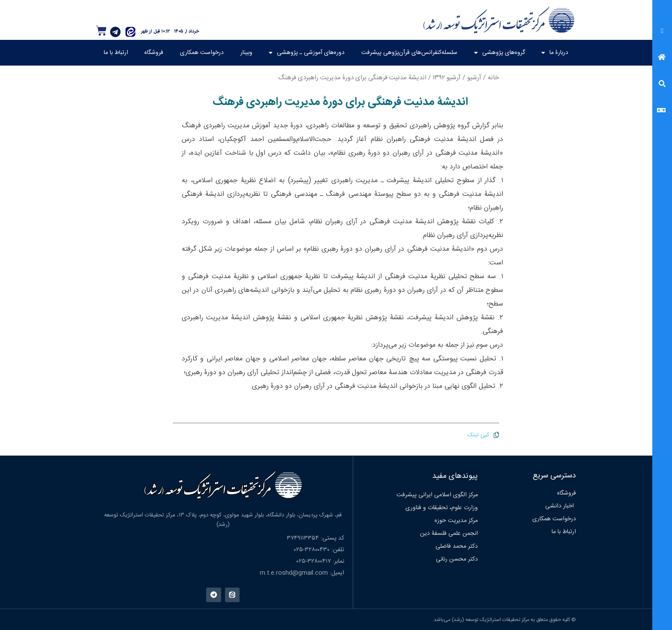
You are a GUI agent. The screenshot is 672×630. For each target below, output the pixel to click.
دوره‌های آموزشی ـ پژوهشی (307, 53)
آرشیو (474, 78)
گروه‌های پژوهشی (499, 53)
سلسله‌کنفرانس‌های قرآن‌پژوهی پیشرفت (409, 53)
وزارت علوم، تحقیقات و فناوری (442, 508)
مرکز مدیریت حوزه (456, 521)
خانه (493, 78)
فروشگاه (154, 53)
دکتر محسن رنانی (457, 559)
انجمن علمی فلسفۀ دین (449, 534)
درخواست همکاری (202, 53)
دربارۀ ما (555, 53)
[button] (662, 31)
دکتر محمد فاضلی (457, 546)
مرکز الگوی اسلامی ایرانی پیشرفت (437, 495)
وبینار (246, 53)
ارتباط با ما (116, 53)
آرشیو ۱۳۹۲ (447, 78)
